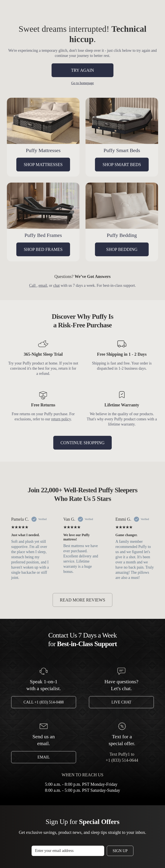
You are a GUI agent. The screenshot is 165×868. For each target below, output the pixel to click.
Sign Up (120, 851)
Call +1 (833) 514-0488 (44, 702)
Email (44, 757)
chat (57, 285)
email (43, 285)
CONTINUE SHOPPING (82, 443)
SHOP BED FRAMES (43, 249)
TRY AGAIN (82, 70)
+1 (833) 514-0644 (122, 760)
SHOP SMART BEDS (122, 165)
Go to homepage (82, 83)
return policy (61, 419)
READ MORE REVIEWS (82, 600)
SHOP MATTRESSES (43, 165)
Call (33, 285)
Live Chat (121, 702)
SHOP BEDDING (122, 249)
